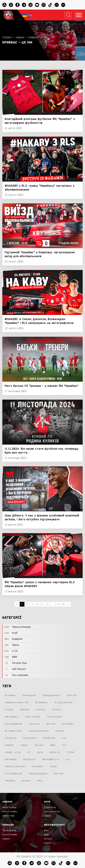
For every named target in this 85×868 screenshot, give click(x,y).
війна (53, 745)
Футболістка (29, 760)
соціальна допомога (39, 731)
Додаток (48, 843)
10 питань (40, 710)
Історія (70, 752)
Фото (46, 830)
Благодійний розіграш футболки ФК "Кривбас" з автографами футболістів (40, 121)
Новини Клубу (8, 816)
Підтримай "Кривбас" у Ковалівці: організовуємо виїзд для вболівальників (40, 254)
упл (29, 752)
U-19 (64, 738)
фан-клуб (51, 724)
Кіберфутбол (49, 738)
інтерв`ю (60, 731)
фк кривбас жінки (13, 731)
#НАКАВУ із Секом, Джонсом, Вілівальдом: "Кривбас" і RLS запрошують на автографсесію (39, 321)
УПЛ (64, 745)
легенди (9, 710)
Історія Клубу (50, 807)
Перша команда (9, 807)
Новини (20, 38)
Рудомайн (24, 710)
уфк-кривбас (11, 760)
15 (58, 604)
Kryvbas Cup (11, 738)
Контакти (48, 839)
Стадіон (47, 816)
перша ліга (34, 724)
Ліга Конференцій (13, 774)
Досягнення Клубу (52, 812)
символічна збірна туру (17, 703)
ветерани (26, 781)
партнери (56, 710)
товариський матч (51, 696)
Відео (46, 835)
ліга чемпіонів (54, 717)
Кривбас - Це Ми (37, 38)
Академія (9, 745)
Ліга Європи (37, 767)
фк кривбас (10, 696)
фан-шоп (39, 745)
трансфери (10, 781)
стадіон (24, 745)
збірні (40, 752)
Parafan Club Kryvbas (15, 767)
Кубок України (30, 738)
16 (63, 604)
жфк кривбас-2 (12, 717)
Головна (7, 38)
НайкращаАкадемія (38, 774)
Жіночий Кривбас (10, 812)
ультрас (53, 767)
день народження (13, 724)
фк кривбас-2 (41, 703)
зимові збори (29, 696)
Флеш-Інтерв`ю (33, 717)
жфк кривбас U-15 (51, 760)
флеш (40, 781)
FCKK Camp (59, 774)
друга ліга (72, 696)
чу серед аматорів (63, 703)
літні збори (67, 724)
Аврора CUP (55, 752)
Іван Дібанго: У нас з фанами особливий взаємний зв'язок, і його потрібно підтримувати (42, 517)
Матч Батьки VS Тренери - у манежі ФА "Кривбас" (42, 386)
